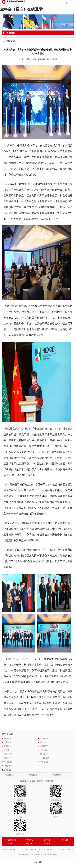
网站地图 (47, 840)
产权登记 (31, 781)
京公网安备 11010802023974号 (46, 854)
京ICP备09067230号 (26, 854)
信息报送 (23, 781)
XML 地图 (38, 862)
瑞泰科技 (8, 754)
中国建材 (8, 738)
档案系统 (40, 781)
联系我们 (11, 843)
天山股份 (44, 738)
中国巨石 (44, 746)
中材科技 (8, 750)
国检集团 (44, 754)
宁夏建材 (8, 742)
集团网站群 (50, 781)
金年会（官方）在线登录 (21, 9)
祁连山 (43, 742)
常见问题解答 (11, 840)
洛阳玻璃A (44, 758)
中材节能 (44, 762)
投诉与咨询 (29, 840)
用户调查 (65, 840)
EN (67, 3)
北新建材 (8, 746)
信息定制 (47, 843)
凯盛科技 (8, 758)
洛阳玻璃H (8, 762)
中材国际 (44, 750)
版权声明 (29, 843)
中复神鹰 (8, 766)
